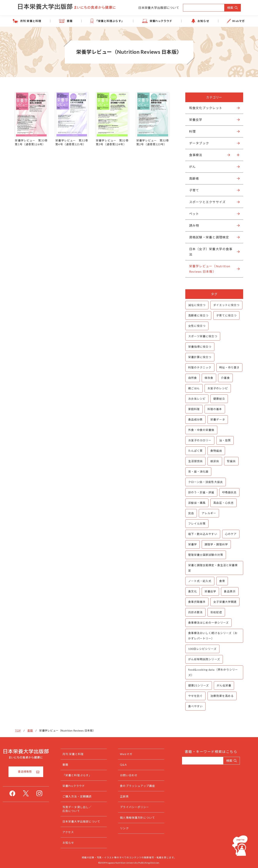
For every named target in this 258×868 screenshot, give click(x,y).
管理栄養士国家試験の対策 (203, 555)
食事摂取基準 (195, 602)
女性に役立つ (195, 326)
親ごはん (192, 388)
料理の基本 (212, 409)
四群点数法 (193, 612)
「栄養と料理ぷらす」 (113, 21)
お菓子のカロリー (198, 440)
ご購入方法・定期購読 (85, 796)
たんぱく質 (193, 451)
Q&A (131, 765)
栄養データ (216, 419)
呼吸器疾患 (227, 492)
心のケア (228, 534)
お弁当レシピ (195, 399)
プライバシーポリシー (142, 807)
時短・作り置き (227, 367)
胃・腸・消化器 (196, 471)
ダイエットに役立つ (224, 305)
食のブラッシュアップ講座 (145, 786)
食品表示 (228, 591)
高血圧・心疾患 (221, 503)
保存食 (207, 378)
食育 (220, 581)
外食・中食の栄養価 (199, 430)
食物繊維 (214, 451)
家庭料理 (192, 409)
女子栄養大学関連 (223, 602)
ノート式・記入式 (198, 581)
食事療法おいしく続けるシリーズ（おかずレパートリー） (211, 636)
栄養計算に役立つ (198, 357)
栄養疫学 (208, 591)
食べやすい (193, 706)
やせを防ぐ (193, 696)
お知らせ (194, 21)
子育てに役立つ (224, 315)
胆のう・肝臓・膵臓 (199, 492)
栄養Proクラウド (158, 21)
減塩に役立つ (195, 305)
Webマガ (224, 21)
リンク (132, 828)
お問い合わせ (136, 775)
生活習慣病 (193, 461)
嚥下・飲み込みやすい (200, 534)
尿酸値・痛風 (195, 503)
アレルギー (207, 513)
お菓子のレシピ (215, 388)
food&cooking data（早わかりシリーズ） (211, 672)
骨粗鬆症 (214, 612)
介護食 (223, 378)
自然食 (190, 378)
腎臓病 (229, 461)
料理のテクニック (198, 367)
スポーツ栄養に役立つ (200, 336)
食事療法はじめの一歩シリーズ (206, 623)
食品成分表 (193, 419)
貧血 (189, 513)
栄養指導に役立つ (198, 347)
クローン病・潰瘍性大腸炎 (203, 482)
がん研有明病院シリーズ (202, 659)
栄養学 (190, 544)
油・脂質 (223, 440)
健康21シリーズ (196, 685)
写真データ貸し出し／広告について (85, 809)
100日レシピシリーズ (200, 649)
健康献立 (217, 399)
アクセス (76, 832)
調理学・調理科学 (214, 544)
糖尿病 (213, 461)
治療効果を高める (220, 696)
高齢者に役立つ (196, 315)
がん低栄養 (222, 685)
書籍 (79, 21)
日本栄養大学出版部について (159, 8)
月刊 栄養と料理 (46, 21)
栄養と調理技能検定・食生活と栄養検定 (211, 568)
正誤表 (132, 796)
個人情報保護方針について (145, 818)
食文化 (190, 591)
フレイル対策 (195, 524)
